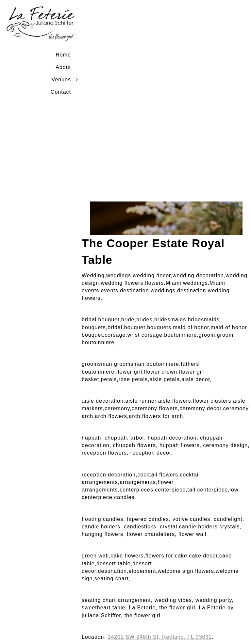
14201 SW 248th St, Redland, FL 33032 (160, 637)
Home (63, 55)
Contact (61, 92)
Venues (61, 80)
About (63, 67)
